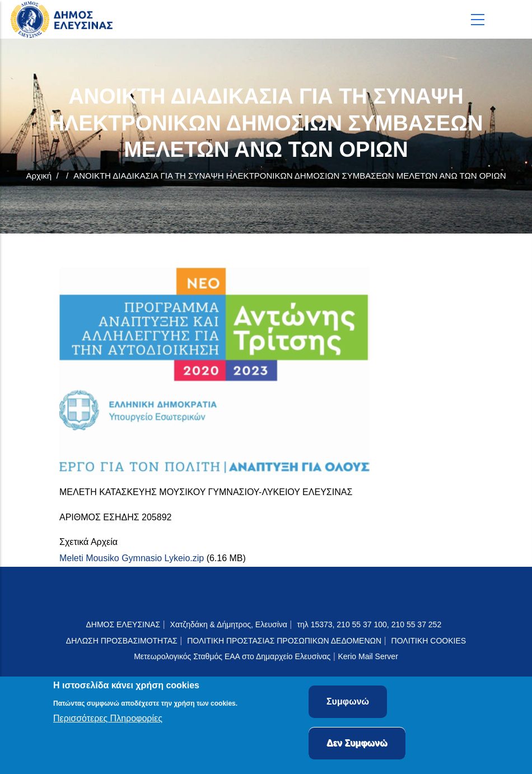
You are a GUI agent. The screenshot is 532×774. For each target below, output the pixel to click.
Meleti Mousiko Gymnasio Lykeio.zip (132, 558)
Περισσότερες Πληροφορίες (108, 720)
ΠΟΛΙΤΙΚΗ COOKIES (429, 641)
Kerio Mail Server (368, 656)
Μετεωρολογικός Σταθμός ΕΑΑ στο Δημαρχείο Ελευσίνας (232, 656)
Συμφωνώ (348, 703)
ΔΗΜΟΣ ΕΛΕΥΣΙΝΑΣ (123, 624)
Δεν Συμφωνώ (357, 744)
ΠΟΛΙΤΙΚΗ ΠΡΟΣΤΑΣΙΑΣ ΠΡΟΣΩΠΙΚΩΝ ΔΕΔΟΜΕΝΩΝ (284, 641)
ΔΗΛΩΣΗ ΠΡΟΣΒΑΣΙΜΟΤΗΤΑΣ (122, 641)
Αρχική (39, 176)
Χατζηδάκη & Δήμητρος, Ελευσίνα (229, 624)
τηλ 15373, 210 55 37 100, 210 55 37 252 (370, 624)
